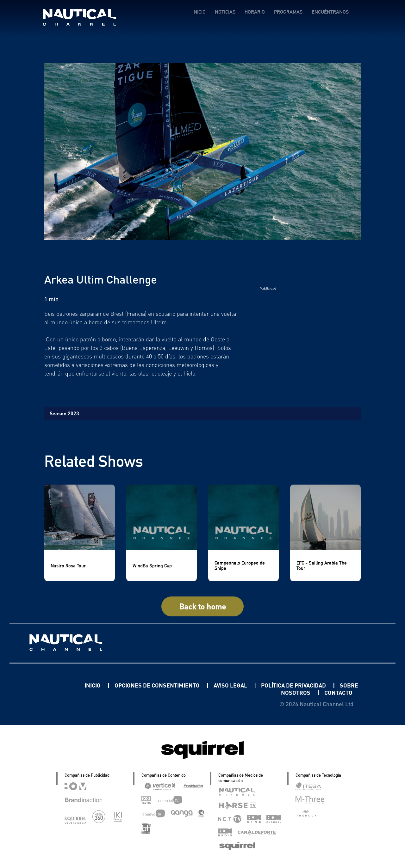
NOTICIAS (225, 12)
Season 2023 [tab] (64, 413)
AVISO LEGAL (231, 685)
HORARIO (255, 12)
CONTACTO (338, 692)
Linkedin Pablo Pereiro (45, 685)
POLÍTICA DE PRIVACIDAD (294, 685)
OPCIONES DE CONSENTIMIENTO (158, 685)
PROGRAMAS (288, 12)
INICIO (199, 12)
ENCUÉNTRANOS (330, 12)
